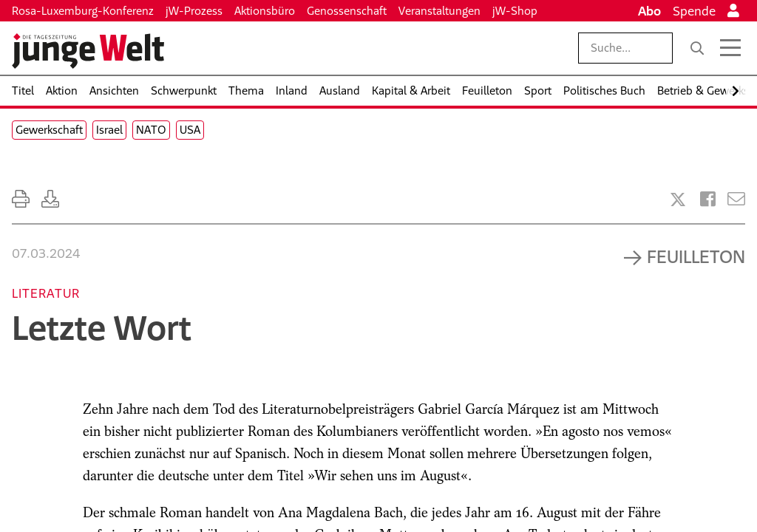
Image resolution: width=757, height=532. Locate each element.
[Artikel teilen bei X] (678, 199)
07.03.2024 (46, 253)
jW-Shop (515, 11)
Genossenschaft (347, 11)
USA (190, 130)
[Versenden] (736, 199)
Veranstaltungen (439, 11)
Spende (694, 11)
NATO (151, 130)
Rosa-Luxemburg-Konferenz (83, 11)
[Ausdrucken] (21, 199)
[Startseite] (88, 51)
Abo (649, 11)
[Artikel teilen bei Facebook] (708, 199)
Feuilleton (696, 256)
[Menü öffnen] (730, 48)
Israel (109, 130)
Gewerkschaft (49, 130)
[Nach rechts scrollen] (736, 91)
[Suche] (697, 48)
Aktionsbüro (265, 11)
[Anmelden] (733, 11)
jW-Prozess (194, 11)
